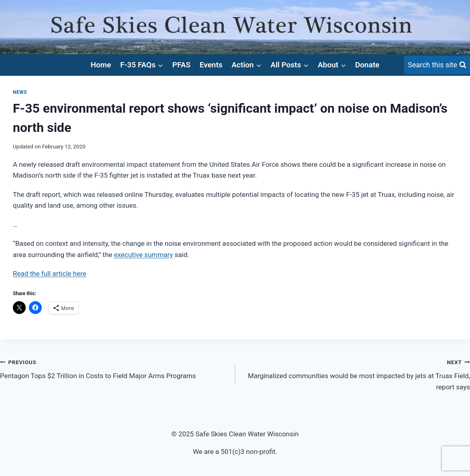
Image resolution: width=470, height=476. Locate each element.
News (20, 92)
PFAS (181, 65)
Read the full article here (50, 273)
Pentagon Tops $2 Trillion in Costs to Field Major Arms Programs (114, 368)
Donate (367, 65)
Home (101, 65)
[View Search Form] (437, 65)
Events (211, 65)
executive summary (143, 255)
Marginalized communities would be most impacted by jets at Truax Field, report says (356, 374)
